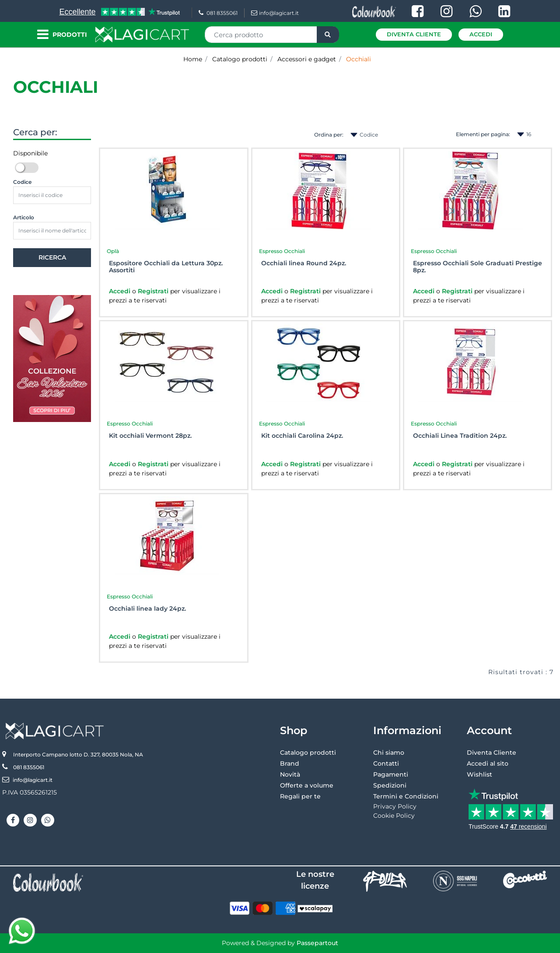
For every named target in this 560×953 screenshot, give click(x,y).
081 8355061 (218, 13)
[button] (328, 35)
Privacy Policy (395, 806)
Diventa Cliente (414, 34)
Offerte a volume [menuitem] (307, 785)
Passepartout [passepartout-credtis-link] (317, 943)
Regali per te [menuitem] (300, 796)
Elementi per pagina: (483, 134)
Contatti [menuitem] (386, 763)
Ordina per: (329, 135)
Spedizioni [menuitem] (390, 785)
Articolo (24, 217)
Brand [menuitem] (290, 763)
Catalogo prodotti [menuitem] (308, 753)
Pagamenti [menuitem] (391, 774)
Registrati (154, 291)
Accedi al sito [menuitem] (488, 763)
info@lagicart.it (275, 13)
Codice (22, 182)
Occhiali (56, 87)
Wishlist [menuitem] (479, 774)
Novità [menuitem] (290, 774)
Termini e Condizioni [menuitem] (406, 796)
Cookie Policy (394, 816)
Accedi (481, 34)
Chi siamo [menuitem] (389, 753)
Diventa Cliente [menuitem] (492, 753)
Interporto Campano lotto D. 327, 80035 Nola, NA (78, 754)
